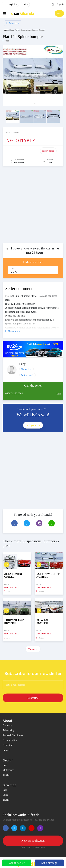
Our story (7, 725)
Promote (18, 151)
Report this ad (48, 151)
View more (33, 649)
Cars (5, 765)
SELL (59, 13)
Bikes (5, 795)
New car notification (33, 841)
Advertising (8, 730)
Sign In (61, 4)
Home (5, 30)
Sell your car (33, 425)
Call (59, 394)
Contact (7, 750)
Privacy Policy (10, 740)
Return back (12, 23)
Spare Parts (14, 30)
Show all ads (26, 369)
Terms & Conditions (13, 735)
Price (12, 268)
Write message (27, 375)
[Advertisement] (33, 206)
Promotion (8, 745)
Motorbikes (8, 770)
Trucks (6, 775)
